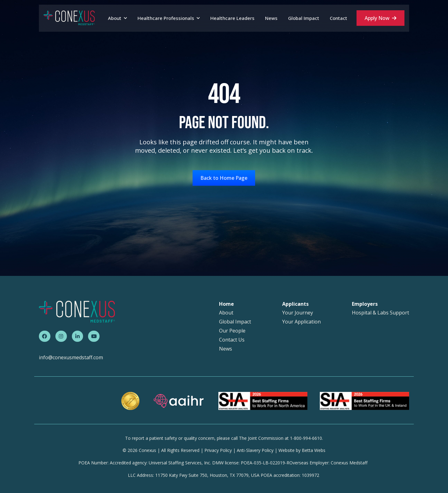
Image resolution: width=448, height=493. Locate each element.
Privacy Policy (218, 450)
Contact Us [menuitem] (232, 340)
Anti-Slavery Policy (255, 450)
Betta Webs (314, 450)
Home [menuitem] (226, 304)
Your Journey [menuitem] (298, 313)
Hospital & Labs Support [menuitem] (380, 313)
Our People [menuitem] (232, 331)
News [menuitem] (226, 349)
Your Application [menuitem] (301, 322)
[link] (69, 18)
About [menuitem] (226, 313)
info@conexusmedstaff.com (71, 357)
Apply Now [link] (380, 18)
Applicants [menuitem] (295, 304)
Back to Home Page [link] (224, 178)
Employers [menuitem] (365, 304)
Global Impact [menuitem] (235, 322)
